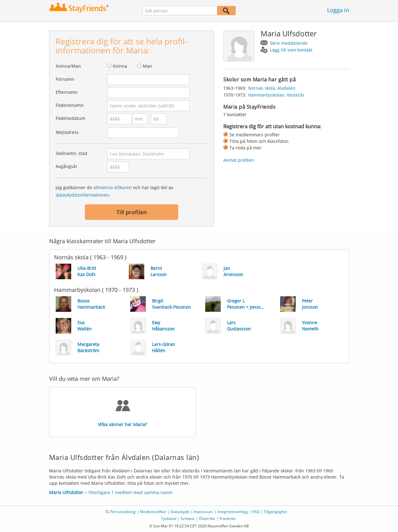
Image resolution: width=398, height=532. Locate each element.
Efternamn (67, 92)
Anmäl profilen (239, 160)
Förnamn (65, 79)
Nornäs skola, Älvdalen (272, 88)
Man (147, 66)
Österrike (207, 518)
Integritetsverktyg (233, 512)
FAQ (256, 512)
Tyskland (169, 518)
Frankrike (228, 518)
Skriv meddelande (289, 43)
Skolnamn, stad (72, 153)
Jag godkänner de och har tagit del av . (114, 191)
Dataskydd (180, 512)
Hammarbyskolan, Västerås (276, 95)
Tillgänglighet (275, 512)
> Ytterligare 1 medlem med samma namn (111, 492)
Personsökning (123, 512)
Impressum (203, 512)
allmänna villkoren (113, 187)
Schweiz (188, 518)
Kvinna (120, 66)
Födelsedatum (70, 118)
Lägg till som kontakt (291, 50)
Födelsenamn (70, 105)
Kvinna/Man (68, 66)
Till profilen (132, 212)
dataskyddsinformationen (82, 195)
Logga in (338, 10)
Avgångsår (67, 166)
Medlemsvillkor (153, 512)
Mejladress (67, 132)
